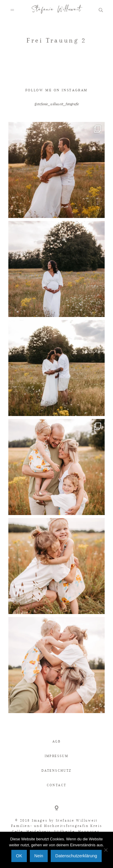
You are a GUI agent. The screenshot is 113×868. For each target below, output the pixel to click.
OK (19, 856)
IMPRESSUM (57, 756)
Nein (39, 856)
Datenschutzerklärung (76, 856)
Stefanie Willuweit (56, 10)
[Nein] (106, 850)
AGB (56, 741)
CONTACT (57, 785)
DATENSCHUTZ (56, 771)
